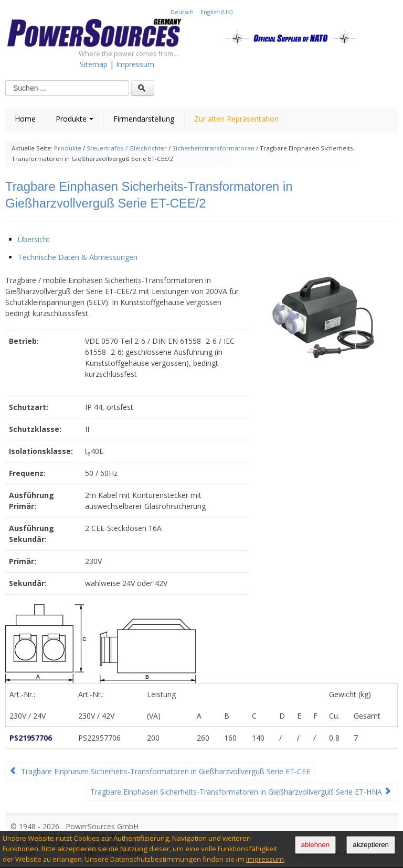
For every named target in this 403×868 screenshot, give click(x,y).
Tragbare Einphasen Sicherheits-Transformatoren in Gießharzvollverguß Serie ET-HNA (241, 792)
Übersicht (34, 239)
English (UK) (216, 12)
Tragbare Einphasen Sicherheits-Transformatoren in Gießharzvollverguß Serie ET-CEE (160, 771)
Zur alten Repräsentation (236, 119)
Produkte (75, 119)
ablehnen (316, 845)
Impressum (265, 859)
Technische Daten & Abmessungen (78, 257)
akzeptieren (371, 845)
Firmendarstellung (144, 119)
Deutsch (183, 12)
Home (25, 119)
